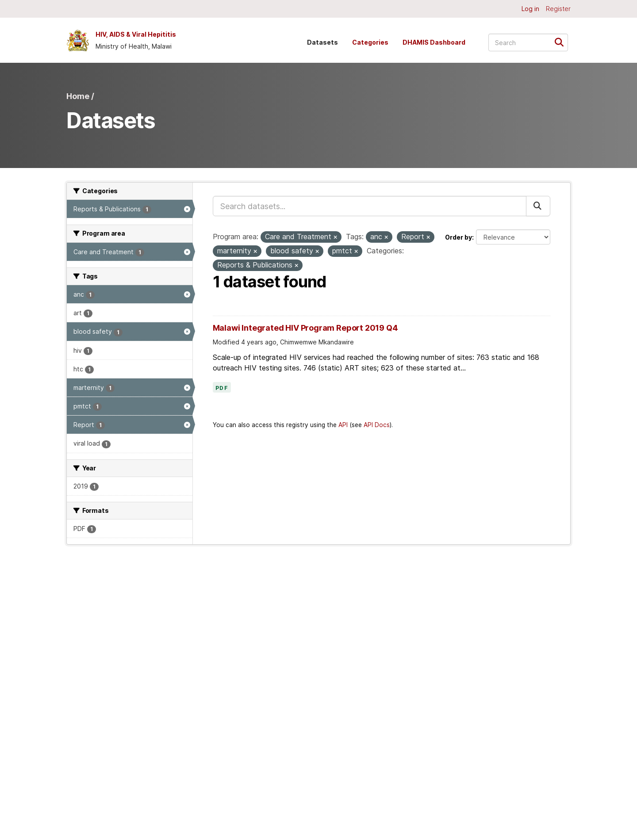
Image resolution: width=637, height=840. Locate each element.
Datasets (322, 42)
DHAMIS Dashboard (434, 42)
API (343, 425)
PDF (222, 388)
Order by (459, 237)
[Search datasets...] (528, 42)
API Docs (377, 425)
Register (558, 9)
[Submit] (562, 42)
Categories (370, 42)
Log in (530, 9)
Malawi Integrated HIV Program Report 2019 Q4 (305, 328)
